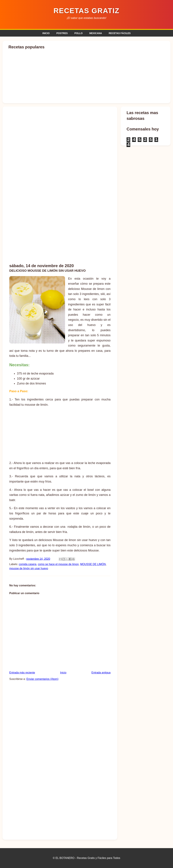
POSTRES (62, 33)
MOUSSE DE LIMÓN (93, 564)
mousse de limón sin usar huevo (29, 568)
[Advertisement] (86, 234)
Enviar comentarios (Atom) (42, 679)
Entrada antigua (101, 673)
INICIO (46, 33)
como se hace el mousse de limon (58, 564)
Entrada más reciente (22, 673)
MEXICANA (96, 33)
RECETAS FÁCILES (120, 33)
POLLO (79, 33)
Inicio (63, 673)
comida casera (28, 564)
